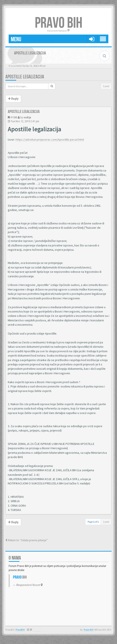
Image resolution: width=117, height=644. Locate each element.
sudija (27, 117)
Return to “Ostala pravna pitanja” (26, 540)
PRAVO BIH (59, 23)
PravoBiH (20, 630)
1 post (106, 86)
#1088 (14, 117)
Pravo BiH (89, 630)
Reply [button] (13, 99)
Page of (93, 522)
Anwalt (37, 630)
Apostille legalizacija (25, 77)
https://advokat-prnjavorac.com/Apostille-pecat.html (50, 140)
